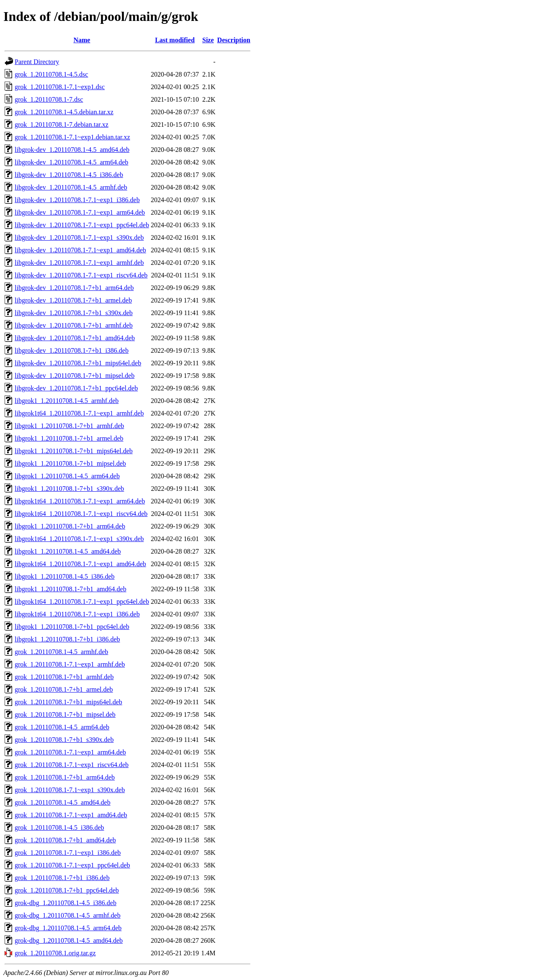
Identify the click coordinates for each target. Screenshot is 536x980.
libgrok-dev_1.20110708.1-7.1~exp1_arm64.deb (80, 212)
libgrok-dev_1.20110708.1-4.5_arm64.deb (71, 162)
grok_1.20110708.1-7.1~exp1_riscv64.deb (72, 765)
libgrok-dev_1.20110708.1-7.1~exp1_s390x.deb (79, 237)
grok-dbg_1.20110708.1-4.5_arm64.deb (68, 928)
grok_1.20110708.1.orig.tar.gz (55, 953)
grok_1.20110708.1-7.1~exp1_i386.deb (68, 853)
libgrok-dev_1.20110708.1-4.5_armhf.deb (71, 187)
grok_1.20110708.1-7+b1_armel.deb (64, 689)
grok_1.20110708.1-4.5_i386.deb (59, 827)
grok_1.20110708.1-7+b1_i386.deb (62, 878)
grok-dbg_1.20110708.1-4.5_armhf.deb (68, 915)
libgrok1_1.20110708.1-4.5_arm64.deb (67, 476)
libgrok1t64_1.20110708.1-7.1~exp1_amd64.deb (80, 564)
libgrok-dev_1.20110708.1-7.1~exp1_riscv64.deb (81, 275)
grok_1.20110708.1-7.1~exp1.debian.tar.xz (72, 137)
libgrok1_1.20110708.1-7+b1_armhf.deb (69, 426)
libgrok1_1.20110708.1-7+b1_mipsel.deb (70, 463)
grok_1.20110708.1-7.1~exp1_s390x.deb (70, 790)
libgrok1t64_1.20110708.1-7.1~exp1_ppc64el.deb (82, 602)
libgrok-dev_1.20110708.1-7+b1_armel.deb (73, 300)
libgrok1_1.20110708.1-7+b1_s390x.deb (69, 489)
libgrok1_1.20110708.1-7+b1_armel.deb (69, 438)
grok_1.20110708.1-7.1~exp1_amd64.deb (71, 815)
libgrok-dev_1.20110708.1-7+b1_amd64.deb (75, 338)
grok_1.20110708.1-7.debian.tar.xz (62, 124)
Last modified (175, 40)
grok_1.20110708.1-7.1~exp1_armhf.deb (70, 664)
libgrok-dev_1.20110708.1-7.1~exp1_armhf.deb (79, 263)
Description (234, 40)
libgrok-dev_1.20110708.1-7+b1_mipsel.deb (75, 376)
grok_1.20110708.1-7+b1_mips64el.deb (68, 702)
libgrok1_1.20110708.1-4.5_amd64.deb (68, 551)
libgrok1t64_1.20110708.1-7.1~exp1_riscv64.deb (81, 514)
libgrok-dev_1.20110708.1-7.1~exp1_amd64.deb (80, 250)
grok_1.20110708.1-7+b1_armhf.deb (64, 677)
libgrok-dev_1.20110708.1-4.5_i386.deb (69, 175)
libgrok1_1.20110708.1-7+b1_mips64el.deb (74, 451)
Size (208, 40)
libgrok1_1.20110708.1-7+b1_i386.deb (67, 639)
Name (82, 40)
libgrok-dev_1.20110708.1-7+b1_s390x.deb (74, 313)
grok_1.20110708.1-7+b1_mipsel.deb (65, 714)
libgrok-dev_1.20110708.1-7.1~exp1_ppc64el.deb (82, 225)
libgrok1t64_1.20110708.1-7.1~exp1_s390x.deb (79, 539)
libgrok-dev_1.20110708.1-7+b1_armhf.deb (74, 325)
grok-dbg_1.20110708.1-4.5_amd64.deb (69, 940)
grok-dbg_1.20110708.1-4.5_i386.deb (66, 903)
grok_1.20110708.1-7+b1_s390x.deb (64, 740)
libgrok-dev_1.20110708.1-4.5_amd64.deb (72, 150)
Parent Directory (37, 62)
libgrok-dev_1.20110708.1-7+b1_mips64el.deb (78, 363)
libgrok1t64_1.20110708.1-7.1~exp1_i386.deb (77, 614)
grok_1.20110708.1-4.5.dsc (51, 74)
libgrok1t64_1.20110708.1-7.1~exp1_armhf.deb (79, 413)
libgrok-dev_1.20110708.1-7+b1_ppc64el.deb (76, 388)
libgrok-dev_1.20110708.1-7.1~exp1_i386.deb (77, 200)
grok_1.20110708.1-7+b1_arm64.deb (65, 777)
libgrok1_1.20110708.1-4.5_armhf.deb (67, 401)
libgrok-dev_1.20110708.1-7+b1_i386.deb (72, 350)
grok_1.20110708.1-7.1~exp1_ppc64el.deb (72, 865)
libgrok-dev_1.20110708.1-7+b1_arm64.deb (74, 288)
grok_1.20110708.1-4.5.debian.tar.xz (64, 112)
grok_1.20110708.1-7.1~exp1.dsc (60, 87)
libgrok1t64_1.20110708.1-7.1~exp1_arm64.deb (80, 501)
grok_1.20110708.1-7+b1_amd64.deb (65, 840)
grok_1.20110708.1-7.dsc (49, 99)
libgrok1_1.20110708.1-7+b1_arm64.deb (70, 526)
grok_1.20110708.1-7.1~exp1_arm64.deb (70, 752)
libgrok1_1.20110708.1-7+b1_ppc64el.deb (72, 627)
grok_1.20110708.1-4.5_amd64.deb (63, 802)
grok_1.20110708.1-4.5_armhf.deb (61, 652)
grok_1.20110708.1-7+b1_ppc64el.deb (67, 890)
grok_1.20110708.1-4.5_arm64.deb (62, 727)
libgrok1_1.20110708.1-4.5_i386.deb (65, 576)
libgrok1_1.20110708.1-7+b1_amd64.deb (71, 589)
